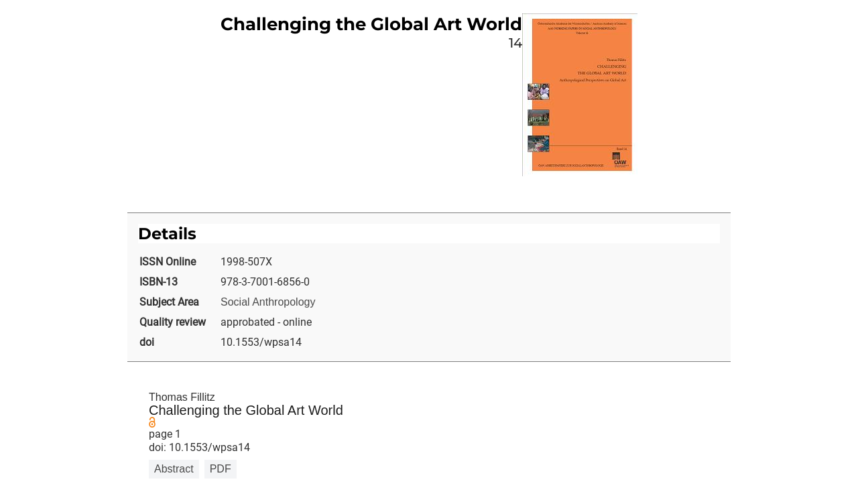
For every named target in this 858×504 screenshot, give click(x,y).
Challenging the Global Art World (246, 410)
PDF (221, 469)
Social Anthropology (268, 302)
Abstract (174, 469)
